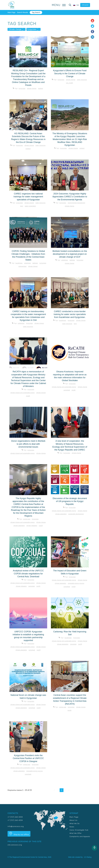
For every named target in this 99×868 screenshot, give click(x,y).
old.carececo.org (15, 845)
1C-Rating (88, 857)
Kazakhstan (19, 263)
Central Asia (27, 519)
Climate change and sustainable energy (22, 393)
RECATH (28, 396)
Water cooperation (30, 206)
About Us (73, 820)
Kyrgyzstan (32, 29)
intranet (85, 5)
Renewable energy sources (76, 583)
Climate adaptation (19, 526)
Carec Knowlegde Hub (79, 830)
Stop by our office (19, 834)
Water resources (82, 80)
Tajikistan (35, 263)
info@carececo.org (16, 826)
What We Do (75, 824)
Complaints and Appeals (80, 837)
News (72, 827)
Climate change (15, 29)
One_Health (69, 83)
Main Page (11, 12)
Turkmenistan (23, 266)
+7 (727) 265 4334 (15, 820)
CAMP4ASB (67, 390)
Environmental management (76, 203)
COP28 (41, 526)
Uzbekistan (27, 263)
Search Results (23, 12)
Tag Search (36, 12)
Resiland (40, 88)
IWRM (22, 206)
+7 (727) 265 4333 (15, 817)
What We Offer (76, 833)
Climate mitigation (32, 526)
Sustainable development (76, 514)
